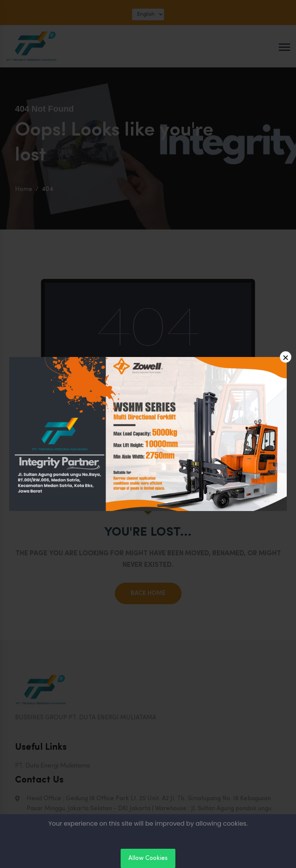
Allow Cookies (148, 858)
